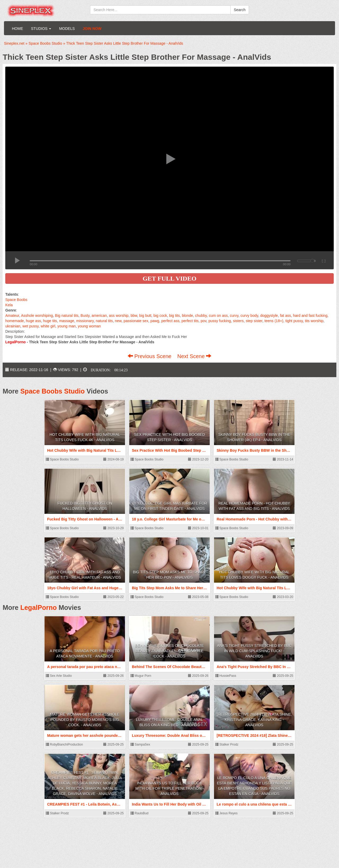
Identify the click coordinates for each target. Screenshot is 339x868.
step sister (254, 321)
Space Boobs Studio (53, 391)
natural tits (104, 321)
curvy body (249, 316)
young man (67, 326)
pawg (155, 321)
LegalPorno (39, 607)
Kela (9, 305)
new (118, 321)
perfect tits (190, 321)
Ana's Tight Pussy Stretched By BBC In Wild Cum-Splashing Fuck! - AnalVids (254, 651)
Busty (85, 316)
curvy (234, 316)
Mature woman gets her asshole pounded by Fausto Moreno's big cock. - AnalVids (85, 720)
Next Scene (194, 356)
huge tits (50, 321)
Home (17, 29)
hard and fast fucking (310, 316)
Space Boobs (16, 300)
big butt (145, 316)
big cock (160, 316)
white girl (48, 326)
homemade (15, 321)
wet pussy (31, 326)
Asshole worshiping (37, 316)
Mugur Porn (141, 676)
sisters (238, 321)
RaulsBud (139, 813)
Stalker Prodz (227, 744)
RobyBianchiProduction (64, 744)
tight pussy (294, 321)
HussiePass (226, 676)
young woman (89, 326)
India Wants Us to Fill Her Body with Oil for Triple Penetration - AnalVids (170, 788)
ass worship (119, 316)
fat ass (285, 316)
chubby (201, 316)
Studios (41, 29)
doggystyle (269, 316)
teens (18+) (274, 321)
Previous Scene (150, 356)
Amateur (12, 316)
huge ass (34, 321)
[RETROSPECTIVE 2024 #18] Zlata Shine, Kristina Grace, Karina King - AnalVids (254, 720)
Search (240, 10)
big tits (174, 316)
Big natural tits (67, 316)
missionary (85, 321)
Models (67, 29)
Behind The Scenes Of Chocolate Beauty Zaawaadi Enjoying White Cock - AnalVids (169, 651)
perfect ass (170, 321)
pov (204, 321)
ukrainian (13, 326)
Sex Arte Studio (59, 676)
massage (67, 321)
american (99, 316)
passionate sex (136, 321)
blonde (188, 316)
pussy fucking (220, 321)
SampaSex (140, 744)
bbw (134, 316)
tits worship (314, 321)
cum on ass (218, 316)
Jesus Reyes (226, 813)
